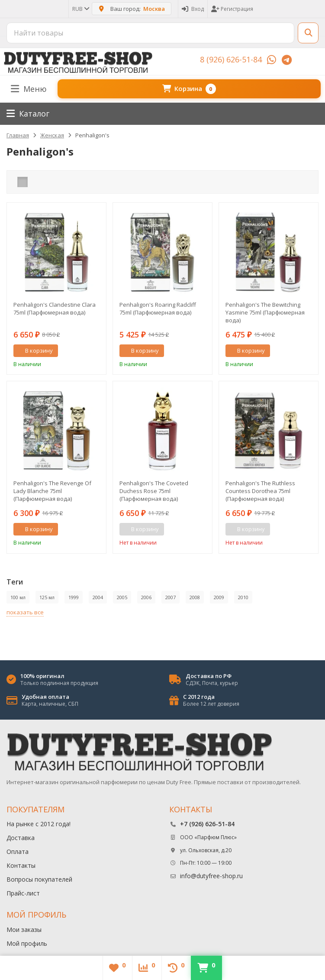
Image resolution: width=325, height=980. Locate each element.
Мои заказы (24, 930)
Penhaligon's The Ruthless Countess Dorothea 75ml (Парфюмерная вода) (260, 491)
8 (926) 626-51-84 (231, 59)
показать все (25, 612)
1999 (74, 597)
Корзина (189, 89)
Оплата (18, 852)
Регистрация (232, 9)
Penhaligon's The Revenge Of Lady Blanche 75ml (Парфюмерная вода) (52, 491)
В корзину (34, 350)
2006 (146, 597)
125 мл (47, 597)
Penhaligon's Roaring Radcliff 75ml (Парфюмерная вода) (158, 308)
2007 (171, 597)
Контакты (21, 865)
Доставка (21, 838)
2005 (122, 597)
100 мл (18, 597)
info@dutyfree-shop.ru (211, 876)
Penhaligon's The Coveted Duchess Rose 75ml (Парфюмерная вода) (154, 491)
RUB (80, 9)
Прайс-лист (23, 893)
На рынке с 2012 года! (39, 824)
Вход (193, 9)
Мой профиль (27, 943)
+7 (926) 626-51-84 (207, 824)
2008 (195, 597)
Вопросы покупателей (39, 879)
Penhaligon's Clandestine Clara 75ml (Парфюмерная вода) (55, 308)
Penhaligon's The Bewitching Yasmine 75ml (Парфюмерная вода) (265, 312)
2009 (219, 597)
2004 (98, 597)
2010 (243, 597)
